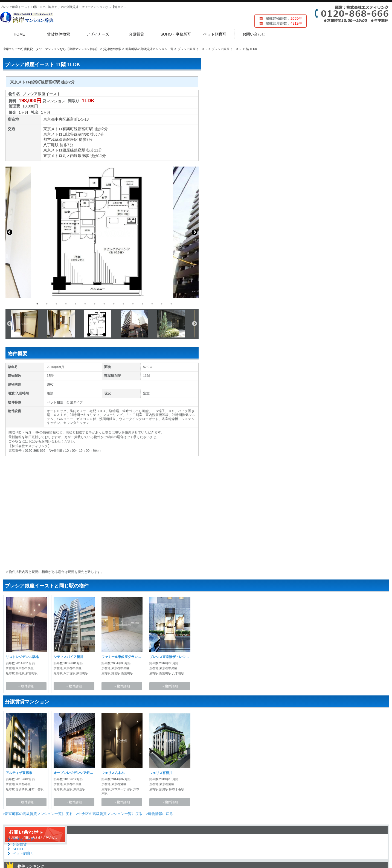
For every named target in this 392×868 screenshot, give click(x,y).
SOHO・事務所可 (176, 34)
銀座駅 (80, 150)
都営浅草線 (53, 139)
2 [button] (47, 304)
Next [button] (194, 232)
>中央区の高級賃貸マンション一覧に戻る (109, 814)
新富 (70, 119)
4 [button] (66, 304)
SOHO (18, 849)
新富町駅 (85, 129)
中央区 (60, 119)
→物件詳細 (26, 686)
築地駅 (83, 134)
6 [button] (85, 304)
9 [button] (114, 304)
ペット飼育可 (215, 34)
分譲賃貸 (137, 34)
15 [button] (171, 304)
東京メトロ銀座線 (59, 150)
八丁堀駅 (51, 145)
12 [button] (143, 304)
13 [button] (152, 304)
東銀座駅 (70, 139)
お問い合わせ (254, 34)
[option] (102, 232)
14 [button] (162, 304)
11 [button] (133, 304)
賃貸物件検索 (59, 34)
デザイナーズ (98, 34)
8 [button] (104, 304)
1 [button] (37, 304)
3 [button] (56, 304)
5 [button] (76, 304)
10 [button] (123, 304)
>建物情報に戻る (159, 814)
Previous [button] (10, 232)
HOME (19, 34)
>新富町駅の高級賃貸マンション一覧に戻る (38, 814)
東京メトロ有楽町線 (60, 129)
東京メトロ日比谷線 (60, 134)
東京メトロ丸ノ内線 (60, 156)
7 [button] (95, 304)
